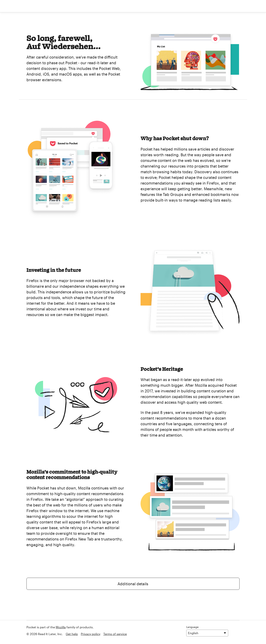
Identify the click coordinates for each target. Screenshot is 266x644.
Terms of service (115, 634)
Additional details (133, 584)
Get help (72, 634)
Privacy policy (91, 634)
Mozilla (61, 627)
